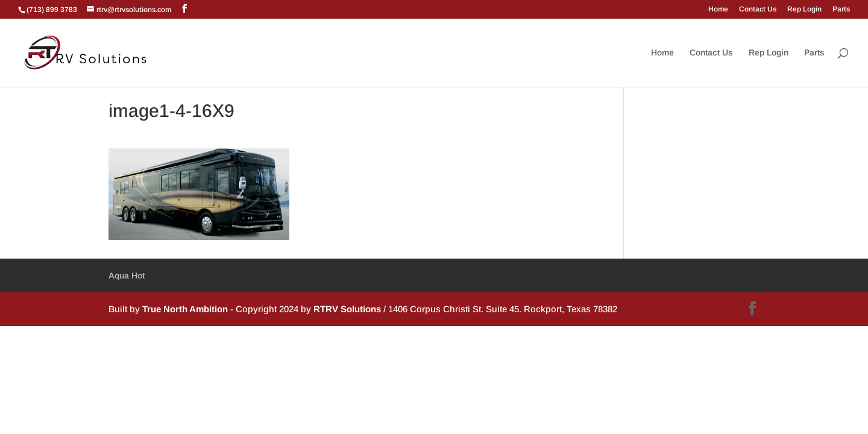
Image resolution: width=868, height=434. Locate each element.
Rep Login (804, 9)
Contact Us (758, 9)
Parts (841, 9)
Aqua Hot (127, 275)
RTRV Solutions (347, 309)
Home (718, 9)
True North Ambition (185, 309)
